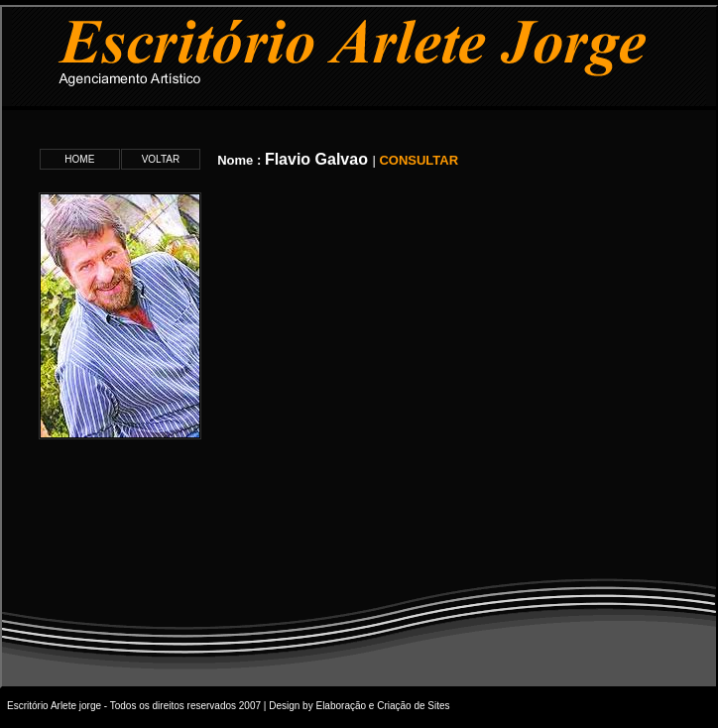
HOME (79, 159)
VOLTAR (161, 159)
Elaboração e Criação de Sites (382, 706)
